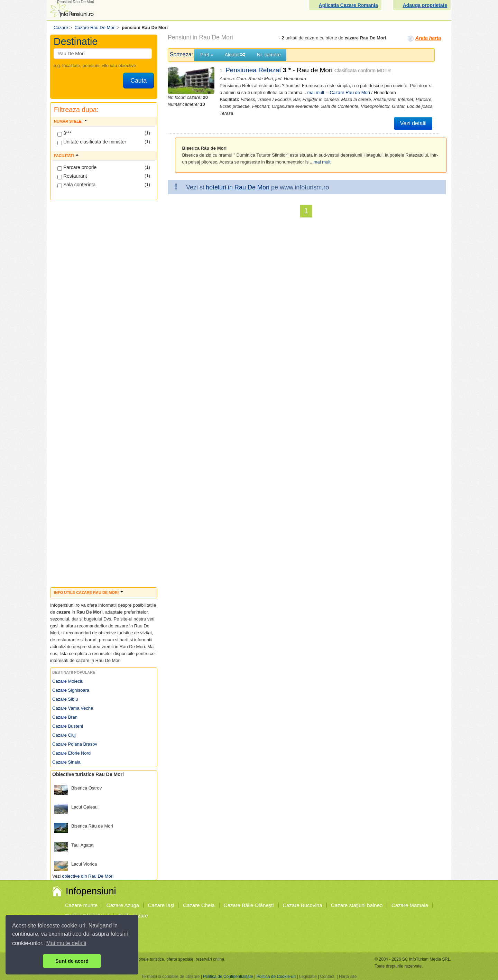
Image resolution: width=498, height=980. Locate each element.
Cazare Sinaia (66, 762)
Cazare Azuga (123, 905)
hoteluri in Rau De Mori (238, 187)
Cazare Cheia (199, 905)
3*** (64, 133)
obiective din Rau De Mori (88, 876)
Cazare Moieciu (68, 681)
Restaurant (72, 176)
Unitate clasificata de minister (92, 142)
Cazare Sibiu (65, 699)
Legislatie (308, 977)
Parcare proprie (77, 168)
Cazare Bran (65, 717)
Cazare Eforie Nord (71, 753)
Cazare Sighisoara (71, 690)
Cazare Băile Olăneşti (249, 905)
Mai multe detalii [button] (66, 943)
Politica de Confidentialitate (228, 977)
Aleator (235, 55)
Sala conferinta (76, 185)
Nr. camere (269, 55)
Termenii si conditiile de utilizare (171, 977)
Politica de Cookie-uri (276, 977)
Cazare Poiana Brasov (75, 744)
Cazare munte (81, 905)
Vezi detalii (413, 123)
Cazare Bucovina (302, 905)
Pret (207, 55)
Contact (327, 977)
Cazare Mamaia (410, 905)
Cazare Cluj (64, 735)
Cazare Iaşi (161, 905)
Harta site (348, 977)
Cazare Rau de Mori (350, 92)
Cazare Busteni (68, 726)
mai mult (316, 92)
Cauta (139, 81)
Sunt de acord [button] (72, 961)
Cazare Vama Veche (73, 708)
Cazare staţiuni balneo (357, 905)
